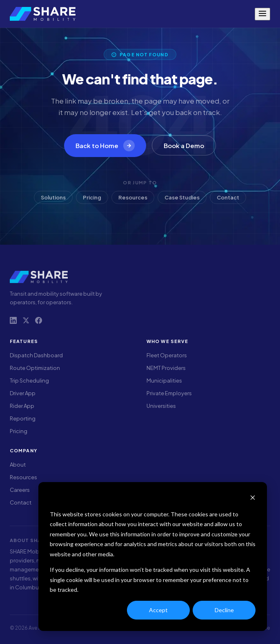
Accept (158, 610)
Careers (20, 490)
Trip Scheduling (29, 381)
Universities (161, 406)
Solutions (53, 197)
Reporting (23, 418)
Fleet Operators (167, 355)
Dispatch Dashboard (36, 355)
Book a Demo (184, 145)
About (18, 465)
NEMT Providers (166, 368)
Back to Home (105, 146)
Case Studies (182, 197)
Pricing (92, 197)
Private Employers (169, 393)
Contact (228, 197)
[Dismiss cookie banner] (253, 499)
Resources (133, 197)
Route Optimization (35, 368)
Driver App (23, 393)
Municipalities (164, 381)
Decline (224, 610)
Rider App (22, 406)
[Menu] (262, 14)
